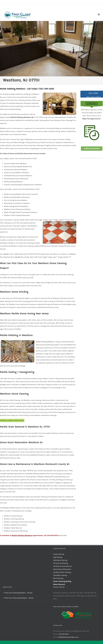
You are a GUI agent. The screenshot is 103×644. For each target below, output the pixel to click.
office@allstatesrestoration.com (68, 7)
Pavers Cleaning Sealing (62, 581)
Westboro (6, 508)
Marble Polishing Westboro (45, 342)
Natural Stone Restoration (62, 569)
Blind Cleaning (58, 578)
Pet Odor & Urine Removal (62, 566)
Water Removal (59, 584)
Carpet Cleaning (59, 554)
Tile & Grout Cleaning (61, 563)
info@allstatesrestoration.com (68, 637)
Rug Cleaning (58, 557)
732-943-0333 (63, 634)
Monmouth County (52, 477)
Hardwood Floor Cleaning (62, 572)
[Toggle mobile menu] (99, 14)
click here (64, 535)
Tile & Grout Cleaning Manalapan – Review (19, 598)
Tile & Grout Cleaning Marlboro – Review (18, 593)
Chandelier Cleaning (60, 575)
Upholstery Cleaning (60, 560)
